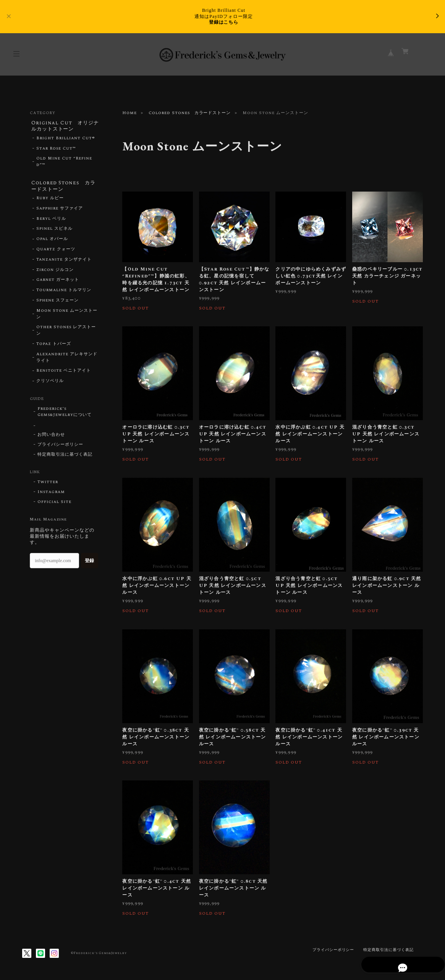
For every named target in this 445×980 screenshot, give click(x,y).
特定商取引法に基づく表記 (65, 457)
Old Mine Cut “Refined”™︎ (64, 163)
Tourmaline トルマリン (64, 293)
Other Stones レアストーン (66, 333)
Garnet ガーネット (58, 282)
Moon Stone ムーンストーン (67, 317)
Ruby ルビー (50, 201)
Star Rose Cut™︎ (56, 150)
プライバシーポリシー (60, 447)
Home (129, 113)
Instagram (51, 495)
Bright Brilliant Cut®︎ (66, 139)
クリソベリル (50, 384)
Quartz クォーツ (56, 252)
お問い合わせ (51, 437)
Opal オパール (52, 242)
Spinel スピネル (54, 231)
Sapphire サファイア (59, 211)
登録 (89, 563)
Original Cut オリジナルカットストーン (62, 127)
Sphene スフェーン (57, 303)
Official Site (54, 505)
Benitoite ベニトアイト (63, 373)
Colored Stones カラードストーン (190, 113)
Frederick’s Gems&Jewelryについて (64, 414)
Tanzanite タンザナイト (64, 262)
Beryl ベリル (51, 221)
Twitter (48, 485)
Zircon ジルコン (55, 272)
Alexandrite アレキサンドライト (67, 360)
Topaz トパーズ (54, 347)
